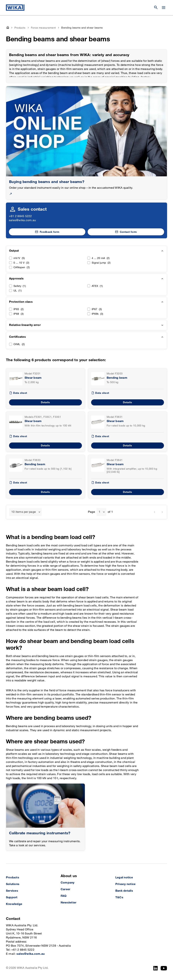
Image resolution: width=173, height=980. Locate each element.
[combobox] (25, 512)
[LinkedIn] (156, 968)
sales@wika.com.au (22, 220)
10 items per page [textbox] (24, 512)
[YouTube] (164, 968)
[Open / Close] (164, 8)
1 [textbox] (100, 512)
